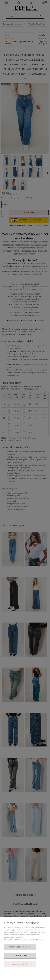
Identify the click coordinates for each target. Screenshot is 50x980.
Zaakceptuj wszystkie (20, 964)
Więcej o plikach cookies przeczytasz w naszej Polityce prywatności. (23, 939)
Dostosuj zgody (20, 956)
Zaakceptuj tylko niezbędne (20, 947)
